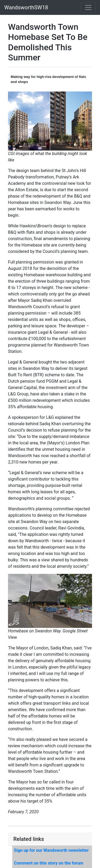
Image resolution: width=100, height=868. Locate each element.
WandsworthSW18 (26, 7)
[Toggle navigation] (88, 7)
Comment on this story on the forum (49, 863)
